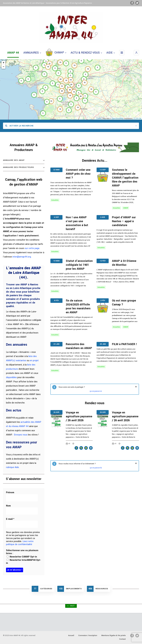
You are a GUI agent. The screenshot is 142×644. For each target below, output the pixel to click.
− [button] (4, 67)
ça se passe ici (96, 391)
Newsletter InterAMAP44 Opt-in (23, 562)
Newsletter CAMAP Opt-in (22, 557)
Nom (8, 506)
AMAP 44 (13, 53)
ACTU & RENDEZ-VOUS (86, 53)
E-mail (10, 519)
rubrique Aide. (13, 467)
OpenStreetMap (118, 118)
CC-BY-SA (137, 118)
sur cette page (32, 248)
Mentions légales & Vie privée (114, 635)
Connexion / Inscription (88, 635)
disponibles (11, 377)
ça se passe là (96, 468)
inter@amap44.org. (22, 257)
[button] (136, 53)
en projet (34, 361)
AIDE (111, 53)
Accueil (71, 635)
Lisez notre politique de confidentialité (20, 543)
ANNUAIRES (32, 53)
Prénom (10, 493)
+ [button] (4, 63)
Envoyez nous (21, 435)
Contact (122, 639)
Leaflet (99, 118)
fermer (136, 387)
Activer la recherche (19, 126)
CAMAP (56, 53)
